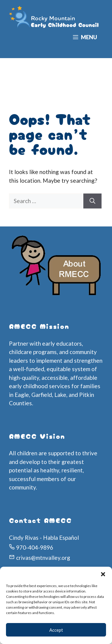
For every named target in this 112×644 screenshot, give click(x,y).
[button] (103, 574)
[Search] (92, 201)
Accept (56, 630)
